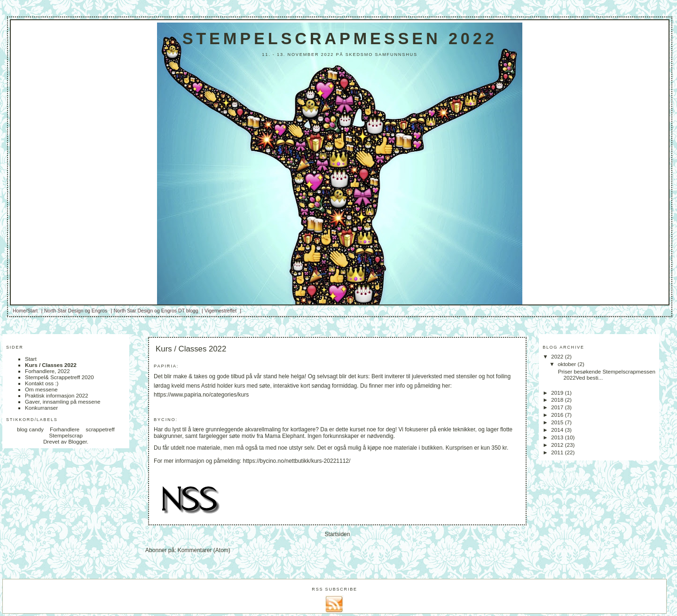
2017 (558, 407)
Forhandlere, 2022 (47, 371)
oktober (567, 364)
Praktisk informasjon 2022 (56, 395)
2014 (558, 430)
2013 (558, 437)
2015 (558, 422)
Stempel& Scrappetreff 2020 (59, 377)
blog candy (30, 429)
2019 (558, 393)
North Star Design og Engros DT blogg (156, 311)
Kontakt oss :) (42, 383)
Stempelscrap (66, 435)
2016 (558, 415)
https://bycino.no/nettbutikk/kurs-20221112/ (297, 461)
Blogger (78, 441)
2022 (558, 356)
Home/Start (25, 311)
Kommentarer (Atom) (204, 550)
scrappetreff (100, 429)
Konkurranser (41, 408)
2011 (558, 452)
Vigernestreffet (220, 311)
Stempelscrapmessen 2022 (340, 39)
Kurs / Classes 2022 (51, 365)
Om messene (41, 389)
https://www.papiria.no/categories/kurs (201, 395)
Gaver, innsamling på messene (63, 402)
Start (31, 359)
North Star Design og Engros (76, 311)
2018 (558, 400)
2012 (558, 445)
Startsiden (337, 534)
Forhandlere (65, 429)
